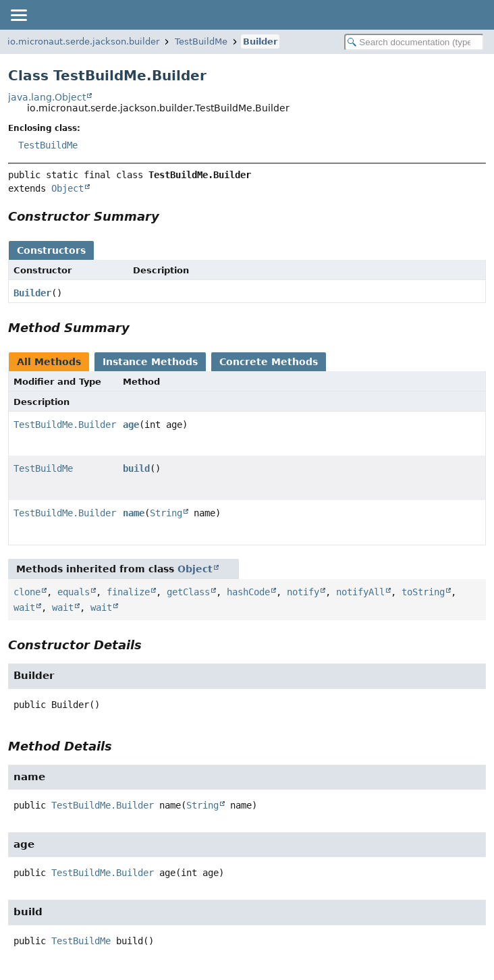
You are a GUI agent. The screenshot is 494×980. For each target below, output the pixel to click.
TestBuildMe (201, 42)
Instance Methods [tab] (150, 362)
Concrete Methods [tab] (269, 362)
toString (423, 592)
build (136, 468)
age (131, 425)
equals (74, 592)
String (166, 513)
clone (27, 592)
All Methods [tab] (49, 362)
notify (303, 592)
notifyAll (360, 592)
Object (67, 188)
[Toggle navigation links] (18, 15)
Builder (260, 42)
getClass (188, 592)
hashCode (248, 592)
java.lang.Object (47, 97)
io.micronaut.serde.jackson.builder (83, 42)
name (134, 513)
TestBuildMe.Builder (65, 425)
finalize (128, 592)
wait (24, 607)
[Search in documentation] (414, 42)
